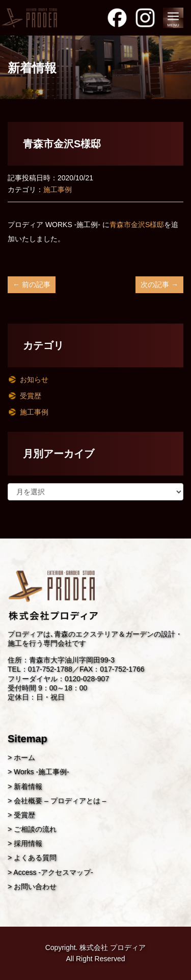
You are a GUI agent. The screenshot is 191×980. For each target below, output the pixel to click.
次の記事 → (159, 284)
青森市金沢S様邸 (137, 225)
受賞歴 (31, 396)
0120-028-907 (87, 679)
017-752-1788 (50, 669)
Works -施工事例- (42, 772)
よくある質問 (35, 858)
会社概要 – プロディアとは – (60, 801)
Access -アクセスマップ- (53, 872)
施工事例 (58, 189)
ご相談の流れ (35, 829)
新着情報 (28, 786)
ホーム (24, 757)
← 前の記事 (32, 284)
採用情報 (28, 843)
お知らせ (34, 380)
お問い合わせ (35, 887)
